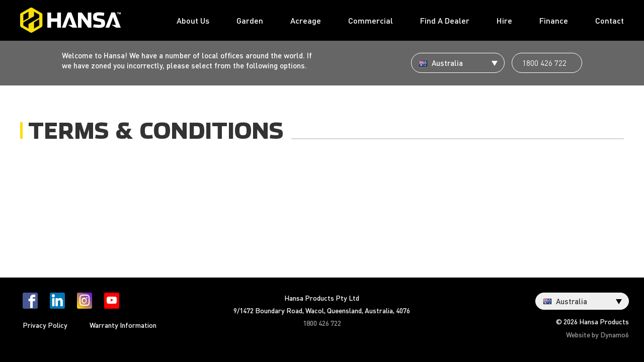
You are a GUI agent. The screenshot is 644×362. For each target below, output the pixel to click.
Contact (610, 20)
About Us (193, 20)
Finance (554, 20)
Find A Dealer (445, 20)
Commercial (371, 20)
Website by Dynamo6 (597, 334)
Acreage (306, 20)
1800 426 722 (544, 63)
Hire (504, 20)
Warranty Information (123, 325)
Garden (250, 20)
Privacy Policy (45, 325)
